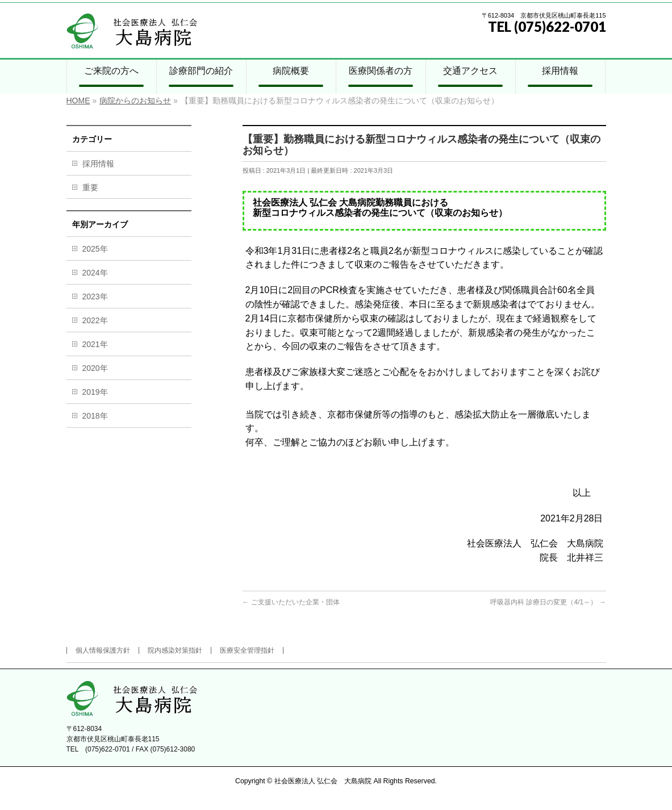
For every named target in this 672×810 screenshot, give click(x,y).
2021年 (95, 344)
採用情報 (98, 164)
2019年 (95, 392)
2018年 (95, 416)
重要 (90, 187)
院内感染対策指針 (175, 650)
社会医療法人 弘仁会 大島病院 (323, 781)
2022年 (95, 320)
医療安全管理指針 (247, 650)
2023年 (95, 297)
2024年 (95, 273)
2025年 (95, 249)
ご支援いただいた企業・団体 (291, 602)
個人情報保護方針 (103, 650)
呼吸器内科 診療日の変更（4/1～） (548, 602)
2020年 (95, 368)
